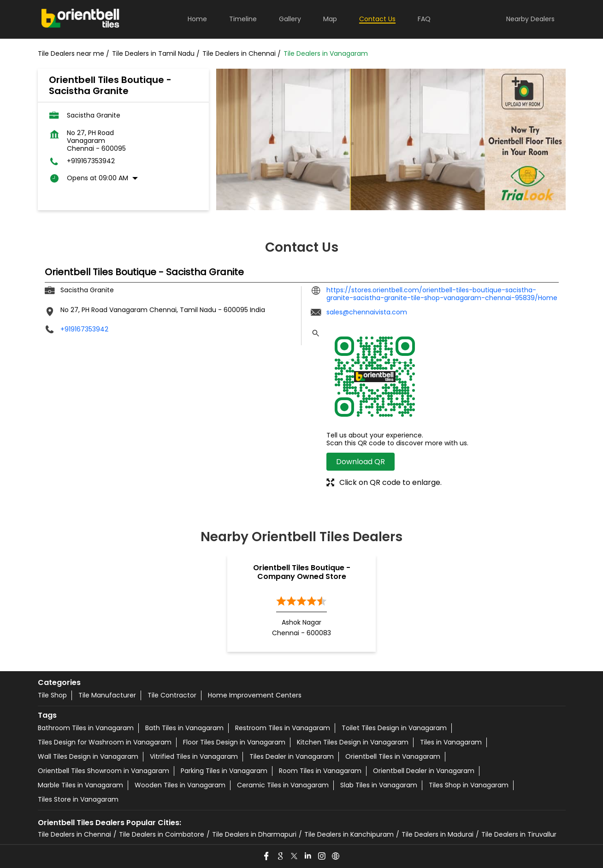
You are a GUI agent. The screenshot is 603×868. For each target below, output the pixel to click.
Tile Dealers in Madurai (437, 834)
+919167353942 (91, 161)
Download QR (361, 462)
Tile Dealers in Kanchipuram (349, 834)
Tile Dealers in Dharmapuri (254, 834)
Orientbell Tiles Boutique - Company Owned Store (302, 572)
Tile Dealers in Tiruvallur (519, 834)
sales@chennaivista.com (367, 312)
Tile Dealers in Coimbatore (162, 834)
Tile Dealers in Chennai (74, 834)
